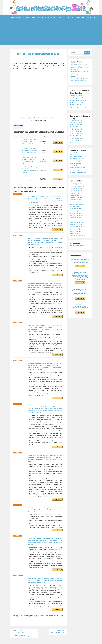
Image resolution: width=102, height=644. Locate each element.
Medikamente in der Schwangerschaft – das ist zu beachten (79, 73)
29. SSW (77, 139)
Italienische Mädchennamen (77, 215)
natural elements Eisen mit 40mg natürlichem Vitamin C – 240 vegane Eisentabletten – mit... (30, 146)
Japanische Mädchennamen (77, 219)
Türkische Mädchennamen (77, 237)
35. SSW (77, 142)
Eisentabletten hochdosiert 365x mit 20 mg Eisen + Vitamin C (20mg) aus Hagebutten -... (30, 152)
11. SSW (77, 128)
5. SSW (78, 124)
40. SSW (72, 146)
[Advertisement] (51, 35)
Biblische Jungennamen (76, 203)
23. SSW (77, 135)
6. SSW (82, 124)
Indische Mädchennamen (76, 212)
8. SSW (76, 126)
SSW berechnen (74, 169)
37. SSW (72, 144)
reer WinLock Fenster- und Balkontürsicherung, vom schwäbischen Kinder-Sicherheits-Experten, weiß (80, 311)
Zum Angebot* (59, 141)
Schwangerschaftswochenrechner (79, 173)
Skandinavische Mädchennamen (78, 233)
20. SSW (77, 133)
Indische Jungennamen (76, 210)
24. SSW (83, 135)
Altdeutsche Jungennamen (77, 192)
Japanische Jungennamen (77, 217)
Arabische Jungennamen (76, 199)
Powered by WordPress (29, 642)
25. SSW (72, 137)
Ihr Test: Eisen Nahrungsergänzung (38, 54)
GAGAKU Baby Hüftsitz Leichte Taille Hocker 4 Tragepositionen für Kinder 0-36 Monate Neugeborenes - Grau (80, 265)
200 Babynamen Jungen (76, 187)
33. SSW (83, 141)
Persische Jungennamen (76, 221)
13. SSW (72, 130)
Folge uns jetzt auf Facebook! (78, 249)
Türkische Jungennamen (76, 235)
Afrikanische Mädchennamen (78, 190)
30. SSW (83, 139)
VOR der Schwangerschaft (17, 17)
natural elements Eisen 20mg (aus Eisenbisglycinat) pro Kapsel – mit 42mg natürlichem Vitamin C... (30, 158)
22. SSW (72, 135)
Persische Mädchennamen (77, 223)
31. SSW (72, 141)
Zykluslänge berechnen (76, 174)
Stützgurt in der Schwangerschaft (79, 111)
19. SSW (72, 133)
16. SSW (72, 132)
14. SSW (77, 130)
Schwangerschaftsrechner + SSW (79, 171)
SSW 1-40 (89, 17)
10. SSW (72, 128)
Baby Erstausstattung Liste (77, 97)
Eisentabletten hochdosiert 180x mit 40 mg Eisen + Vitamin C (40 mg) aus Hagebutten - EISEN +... (30, 141)
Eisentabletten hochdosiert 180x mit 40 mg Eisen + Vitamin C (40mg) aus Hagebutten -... (30, 164)
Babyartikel (71, 17)
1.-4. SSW (72, 124)
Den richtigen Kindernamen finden (79, 239)
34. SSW (72, 142)
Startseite (67, 642)
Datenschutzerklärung (58, 642)
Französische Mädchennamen (78, 208)
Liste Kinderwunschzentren (77, 104)
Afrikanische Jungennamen (77, 188)
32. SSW (77, 141)
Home (6, 17)
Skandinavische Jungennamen (78, 232)
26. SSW (77, 137)
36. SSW (83, 142)
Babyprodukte (62, 17)
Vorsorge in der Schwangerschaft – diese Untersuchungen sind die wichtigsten (80, 82)
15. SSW (83, 130)
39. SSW (83, 144)
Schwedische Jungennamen (77, 228)
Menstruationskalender (76, 167)
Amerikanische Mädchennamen (78, 197)
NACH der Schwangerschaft (48, 17)
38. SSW (77, 144)
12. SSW (83, 128)
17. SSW (77, 132)
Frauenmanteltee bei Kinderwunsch (79, 102)
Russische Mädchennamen (77, 226)
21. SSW (83, 133)
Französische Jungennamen (77, 206)
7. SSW (72, 126)
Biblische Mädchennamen (77, 205)
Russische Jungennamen (76, 224)
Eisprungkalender (74, 158)
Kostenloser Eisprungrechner (77, 164)
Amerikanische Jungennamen (78, 196)
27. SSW (83, 137)
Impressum (48, 642)
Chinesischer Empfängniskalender (79, 156)
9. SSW (81, 126)
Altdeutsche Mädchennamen (77, 194)
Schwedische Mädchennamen (78, 230)
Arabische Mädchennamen (77, 201)
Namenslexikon (80, 17)
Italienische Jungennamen (77, 214)
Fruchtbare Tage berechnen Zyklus (79, 160)
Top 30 (96, 17)
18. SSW (83, 132)
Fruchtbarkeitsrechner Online (77, 162)
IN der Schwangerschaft (32, 17)
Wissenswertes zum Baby (77, 106)
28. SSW (72, 139)
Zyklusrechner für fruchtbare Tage (79, 176)
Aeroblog (42, 642)
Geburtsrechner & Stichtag (77, 165)
